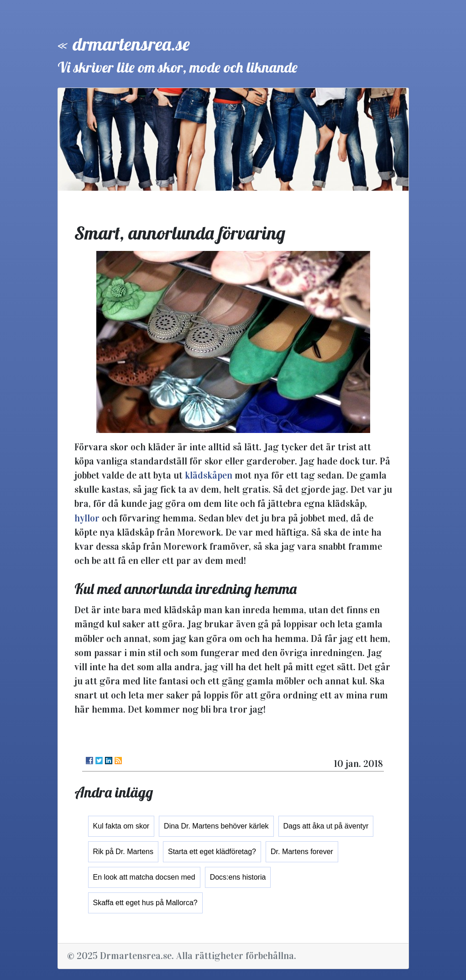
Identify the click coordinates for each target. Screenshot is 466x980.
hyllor (87, 518)
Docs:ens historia (238, 877)
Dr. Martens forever (302, 852)
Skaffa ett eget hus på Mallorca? (145, 903)
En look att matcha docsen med (144, 877)
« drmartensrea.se (124, 44)
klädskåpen (209, 475)
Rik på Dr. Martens (123, 852)
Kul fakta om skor (121, 826)
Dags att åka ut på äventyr (326, 826)
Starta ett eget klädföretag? (212, 852)
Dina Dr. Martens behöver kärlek (216, 826)
